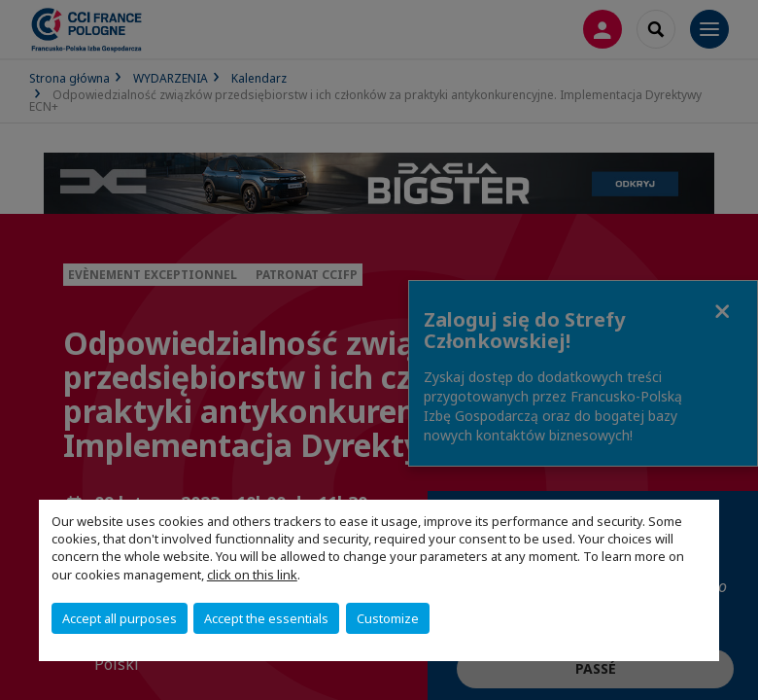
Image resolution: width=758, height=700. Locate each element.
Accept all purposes (120, 618)
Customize (388, 618)
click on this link (252, 575)
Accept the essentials (266, 618)
